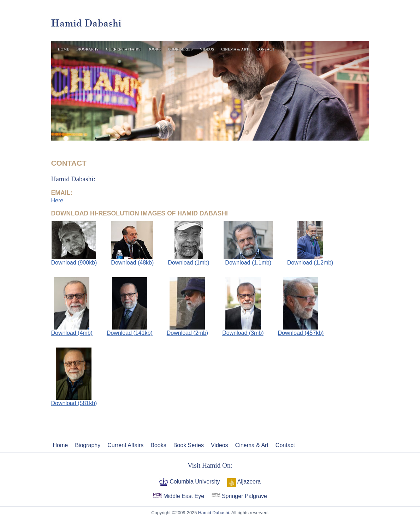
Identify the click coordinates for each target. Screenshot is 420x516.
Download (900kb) (74, 260)
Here (57, 200)
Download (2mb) (187, 333)
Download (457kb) (301, 333)
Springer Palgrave (244, 496)
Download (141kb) (130, 333)
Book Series (180, 49)
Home (64, 49)
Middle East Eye (183, 496)
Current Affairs (123, 49)
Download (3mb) (243, 333)
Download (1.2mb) (310, 260)
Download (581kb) (74, 403)
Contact (265, 49)
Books (154, 49)
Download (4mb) (72, 333)
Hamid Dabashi (214, 513)
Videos (207, 49)
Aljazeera (248, 482)
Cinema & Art (235, 49)
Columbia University (194, 482)
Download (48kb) (132, 260)
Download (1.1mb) (248, 260)
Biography (88, 49)
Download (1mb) (188, 260)
